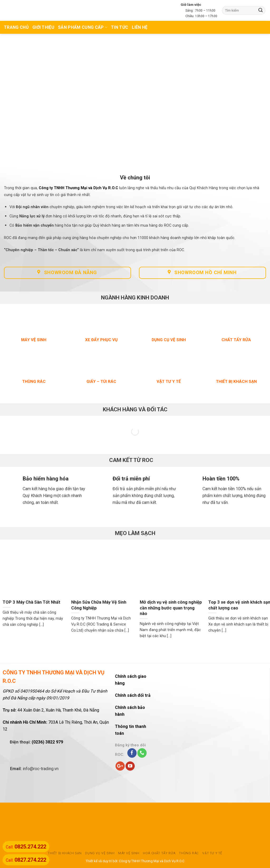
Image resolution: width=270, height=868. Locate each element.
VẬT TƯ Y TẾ (212, 853)
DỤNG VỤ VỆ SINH (100, 853)
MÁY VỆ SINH (129, 853)
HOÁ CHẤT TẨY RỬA (159, 853)
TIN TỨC (120, 27)
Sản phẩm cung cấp (83, 27)
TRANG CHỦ (16, 27)
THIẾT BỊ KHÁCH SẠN (65, 853)
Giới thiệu (43, 27)
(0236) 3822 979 (47, 742)
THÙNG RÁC (189, 853)
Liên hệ (140, 27)
